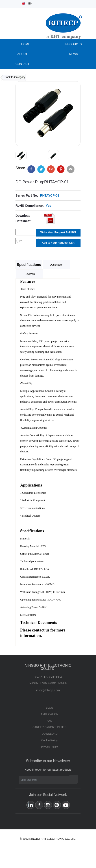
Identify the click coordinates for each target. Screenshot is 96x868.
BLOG (49, 708)
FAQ (49, 721)
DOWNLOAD (49, 734)
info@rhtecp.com (48, 690)
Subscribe (74, 779)
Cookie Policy (49, 740)
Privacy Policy (49, 747)
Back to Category (15, 77)
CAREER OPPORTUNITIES (49, 727)
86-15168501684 (48, 680)
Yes (48, 206)
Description (57, 265)
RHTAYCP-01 (50, 195)
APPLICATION (49, 714)
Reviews (29, 274)
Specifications (29, 265)
